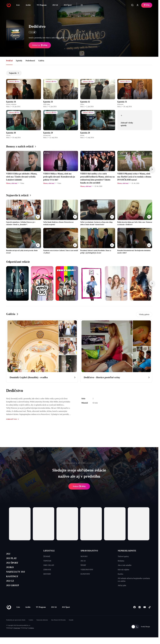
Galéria (41, 61)
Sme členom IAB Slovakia (58, 627)
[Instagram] (140, 614)
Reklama (121, 561)
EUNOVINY (85, 574)
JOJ (9, 554)
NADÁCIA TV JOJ (18, 576)
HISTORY (47, 574)
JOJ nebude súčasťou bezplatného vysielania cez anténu (134, 580)
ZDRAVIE (47, 570)
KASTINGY (14, 581)
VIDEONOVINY (87, 570)
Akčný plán (122, 585)
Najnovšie (14, 73)
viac (68, 38)
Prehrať (79, 486)
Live (18, 5)
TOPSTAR (47, 561)
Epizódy (19, 61)
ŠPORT (83, 565)
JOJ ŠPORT (14, 565)
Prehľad (9, 61)
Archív (28, 5)
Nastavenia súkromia (42, 627)
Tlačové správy (123, 556)
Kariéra (120, 574)
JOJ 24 (55, 5)
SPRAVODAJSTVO (89, 551)
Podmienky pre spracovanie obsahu (16, 627)
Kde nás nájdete (124, 570)
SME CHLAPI (49, 565)
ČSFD (32, 32)
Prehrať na (40, 45)
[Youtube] (145, 614)
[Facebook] (134, 614)
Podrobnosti (30, 61)
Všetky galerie (144, 314)
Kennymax (17, 635)
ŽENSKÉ (47, 556)
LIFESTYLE (49, 551)
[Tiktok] (150, 614)
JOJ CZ (11, 586)
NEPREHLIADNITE (127, 551)
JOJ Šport (68, 5)
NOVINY (84, 556)
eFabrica (31, 635)
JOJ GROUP (14, 591)
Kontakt (71, 627)
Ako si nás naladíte (125, 565)
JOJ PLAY (13, 559)
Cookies (31, 627)
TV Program (42, 5)
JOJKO (11, 570)
